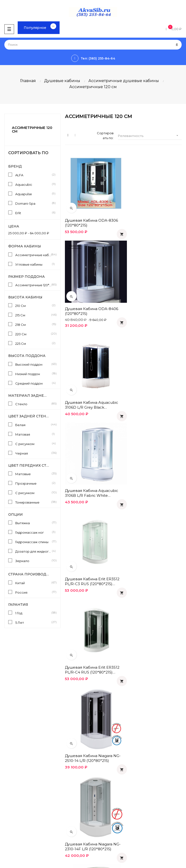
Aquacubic (33, 184)
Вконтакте (104, 808)
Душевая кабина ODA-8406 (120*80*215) (152, 217)
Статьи (8, 799)
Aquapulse (33, 194)
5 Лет (33, 622)
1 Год (33, 613)
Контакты (103, 768)
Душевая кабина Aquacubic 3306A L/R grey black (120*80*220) (152, 635)
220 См (33, 334)
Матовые (33, 474)
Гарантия (103, 751)
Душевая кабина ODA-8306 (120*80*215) (91, 217)
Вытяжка (33, 523)
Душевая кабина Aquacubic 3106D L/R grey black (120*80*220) (92, 305)
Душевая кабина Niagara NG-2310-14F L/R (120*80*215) (153, 470)
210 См (33, 305)
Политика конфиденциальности (121, 743)
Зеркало (33, 561)
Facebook (103, 816)
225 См (33, 343)
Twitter (101, 824)
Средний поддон (33, 383)
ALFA (33, 175)
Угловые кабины (33, 264)
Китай (33, 583)
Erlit (33, 213)
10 (133, 674)
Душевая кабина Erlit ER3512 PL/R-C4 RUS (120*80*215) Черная (153, 388)
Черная (33, 453)
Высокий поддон (33, 364)
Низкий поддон (33, 374)
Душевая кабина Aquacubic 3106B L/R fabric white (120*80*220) (152, 305)
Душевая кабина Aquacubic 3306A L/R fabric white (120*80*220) (92, 635)
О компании (105, 760)
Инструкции (12, 808)
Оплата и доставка (111, 735)
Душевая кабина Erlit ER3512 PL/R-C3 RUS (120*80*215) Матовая (92, 388)
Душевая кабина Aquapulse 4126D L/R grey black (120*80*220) (152, 553)
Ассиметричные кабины (33, 255)
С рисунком (33, 444)
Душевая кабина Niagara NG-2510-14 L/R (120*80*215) (93, 470)
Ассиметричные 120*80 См (33, 285)
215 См (33, 315)
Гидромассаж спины (33, 542)
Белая (33, 425)
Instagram (103, 832)
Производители (15, 816)
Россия (33, 592)
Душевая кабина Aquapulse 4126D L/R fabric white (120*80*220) (92, 553)
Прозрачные (33, 483)
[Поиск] (93, 45)
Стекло (33, 404)
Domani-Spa (33, 203)
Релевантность (150, 136)
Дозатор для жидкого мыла (33, 551)
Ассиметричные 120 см (32, 130)
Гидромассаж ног (33, 532)
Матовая (33, 434)
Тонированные (33, 502)
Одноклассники (108, 799)
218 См (33, 324)
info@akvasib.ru (15, 781)
